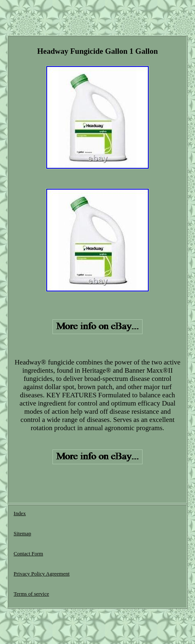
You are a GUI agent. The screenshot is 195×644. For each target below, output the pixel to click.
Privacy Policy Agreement (41, 574)
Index (20, 513)
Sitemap (22, 533)
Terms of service (31, 594)
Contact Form (28, 553)
